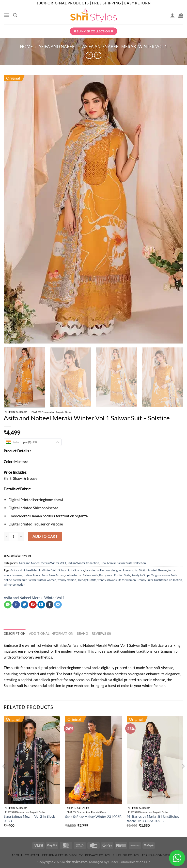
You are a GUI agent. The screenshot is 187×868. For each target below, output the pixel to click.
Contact (32, 855)
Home (26, 47)
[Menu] (7, 15)
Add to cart (45, 536)
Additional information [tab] (48, 634)
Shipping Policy (126, 855)
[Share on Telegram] (58, 605)
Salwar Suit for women (42, 580)
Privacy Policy (98, 855)
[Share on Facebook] (16, 605)
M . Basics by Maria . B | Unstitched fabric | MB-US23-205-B (153, 819)
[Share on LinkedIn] (41, 605)
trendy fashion (67, 580)
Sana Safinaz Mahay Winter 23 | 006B (93, 816)
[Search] (15, 15)
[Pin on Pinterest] (33, 605)
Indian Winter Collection (83, 563)
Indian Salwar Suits (36, 575)
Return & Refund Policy (62, 855)
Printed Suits (122, 575)
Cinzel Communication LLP (129, 862)
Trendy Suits (145, 580)
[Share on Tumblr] (50, 605)
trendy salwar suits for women (117, 580)
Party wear (106, 575)
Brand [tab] (77, 634)
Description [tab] (14, 634)
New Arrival (108, 563)
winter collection (15, 585)
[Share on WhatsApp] (8, 605)
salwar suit (20, 580)
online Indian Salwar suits (82, 575)
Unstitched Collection (168, 580)
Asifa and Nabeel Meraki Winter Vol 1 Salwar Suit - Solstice (47, 570)
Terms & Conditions (159, 855)
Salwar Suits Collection (131, 563)
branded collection (98, 570)
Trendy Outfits (87, 580)
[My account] (172, 15)
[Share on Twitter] (24, 605)
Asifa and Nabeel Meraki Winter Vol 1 (125, 47)
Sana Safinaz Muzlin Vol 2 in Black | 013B (30, 819)
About (17, 855)
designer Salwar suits (124, 570)
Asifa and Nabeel (58, 47)
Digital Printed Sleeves (153, 570)
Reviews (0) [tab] (95, 634)
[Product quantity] (14, 537)
